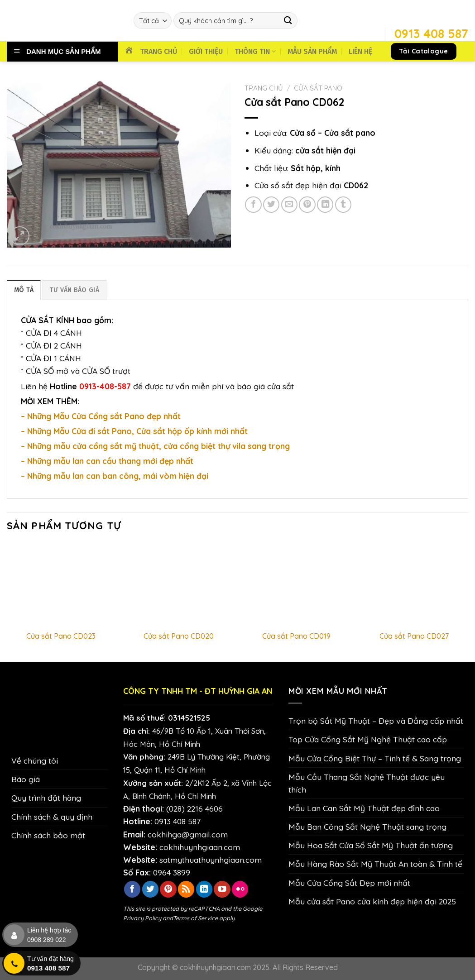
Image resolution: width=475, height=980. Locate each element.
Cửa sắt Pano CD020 (179, 636)
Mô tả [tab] (24, 290)
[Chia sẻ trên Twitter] (271, 205)
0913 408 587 (178, 821)
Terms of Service (195, 918)
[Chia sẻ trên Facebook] (253, 205)
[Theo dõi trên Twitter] (150, 889)
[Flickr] (240, 889)
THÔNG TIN (255, 51)
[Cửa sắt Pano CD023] (61, 584)
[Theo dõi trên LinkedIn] (204, 889)
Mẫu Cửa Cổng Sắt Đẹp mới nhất (349, 883)
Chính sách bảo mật (48, 835)
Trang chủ (264, 88)
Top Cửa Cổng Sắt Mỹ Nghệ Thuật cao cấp (368, 739)
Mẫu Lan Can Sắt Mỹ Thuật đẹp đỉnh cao (364, 808)
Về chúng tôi (35, 760)
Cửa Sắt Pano (318, 88)
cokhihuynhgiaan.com (200, 847)
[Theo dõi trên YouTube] (222, 889)
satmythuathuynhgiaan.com (211, 860)
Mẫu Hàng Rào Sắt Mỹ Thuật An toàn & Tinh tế (375, 864)
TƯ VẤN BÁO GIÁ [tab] (74, 290)
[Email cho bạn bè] (289, 205)
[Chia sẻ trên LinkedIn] (325, 205)
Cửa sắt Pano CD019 (296, 636)
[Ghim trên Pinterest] (307, 205)
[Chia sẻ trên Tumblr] (343, 205)
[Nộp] (288, 21)
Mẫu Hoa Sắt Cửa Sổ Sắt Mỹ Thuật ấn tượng (371, 845)
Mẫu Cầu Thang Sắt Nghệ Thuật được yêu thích (367, 783)
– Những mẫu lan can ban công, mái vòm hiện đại (115, 476)
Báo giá (26, 779)
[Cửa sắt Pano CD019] (296, 584)
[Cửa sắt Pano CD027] (414, 584)
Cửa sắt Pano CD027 (414, 636)
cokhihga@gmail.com (188, 834)
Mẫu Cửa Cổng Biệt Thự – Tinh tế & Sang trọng (375, 758)
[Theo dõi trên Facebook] (132, 889)
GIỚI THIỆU (206, 51)
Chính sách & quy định (52, 817)
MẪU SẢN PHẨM (312, 51)
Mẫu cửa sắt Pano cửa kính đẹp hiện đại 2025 (372, 901)
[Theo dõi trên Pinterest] (168, 889)
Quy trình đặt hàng (46, 798)
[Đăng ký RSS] (186, 889)
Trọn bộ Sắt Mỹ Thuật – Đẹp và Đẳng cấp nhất (376, 721)
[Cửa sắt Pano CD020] (179, 584)
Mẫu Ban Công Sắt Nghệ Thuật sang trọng (367, 827)
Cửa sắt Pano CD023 (61, 636)
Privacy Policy (142, 918)
